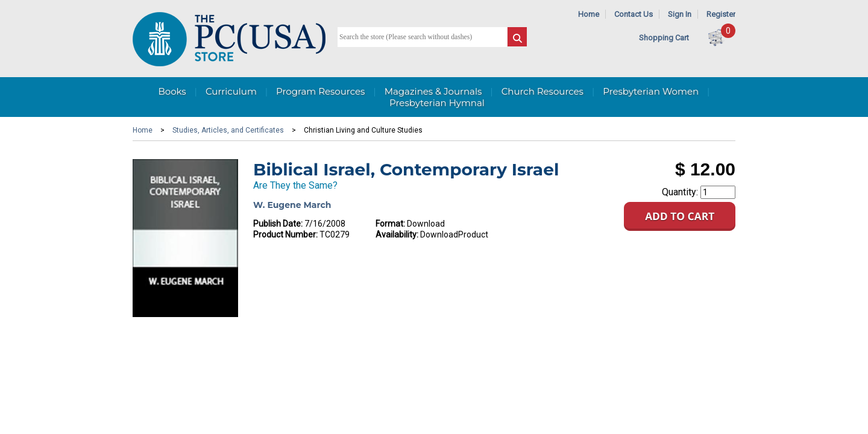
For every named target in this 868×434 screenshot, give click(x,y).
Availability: (397, 234)
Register (721, 14)
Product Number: (285, 234)
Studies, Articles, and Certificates (228, 130)
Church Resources (542, 91)
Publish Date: (278, 224)
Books (172, 91)
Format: (390, 224)
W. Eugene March (292, 205)
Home (589, 14)
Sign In (680, 14)
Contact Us (634, 14)
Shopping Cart (664, 38)
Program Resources (320, 91)
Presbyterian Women (651, 91)
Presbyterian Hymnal (437, 103)
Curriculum (231, 91)
